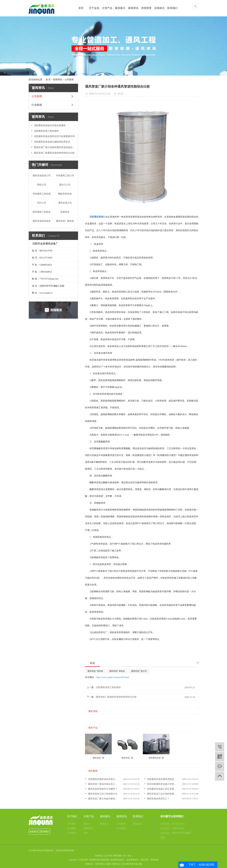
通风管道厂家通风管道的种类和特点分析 (54, 153)
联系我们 (172, 8)
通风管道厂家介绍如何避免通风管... (105, 799)
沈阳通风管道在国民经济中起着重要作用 (54, 136)
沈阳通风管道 (95, 860)
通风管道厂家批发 (65, 221)
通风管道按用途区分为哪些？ (102, 789)
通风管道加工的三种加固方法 (102, 794)
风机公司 (42, 185)
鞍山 (118, 864)
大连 (123, 864)
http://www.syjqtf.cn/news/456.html (113, 677)
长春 (136, 864)
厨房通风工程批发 (42, 212)
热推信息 (99, 856)
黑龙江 (102, 864)
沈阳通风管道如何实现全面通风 (50, 125)
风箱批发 (65, 212)
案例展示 (120, 8)
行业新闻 (37, 105)
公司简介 (72, 824)
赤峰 (127, 864)
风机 (86, 833)
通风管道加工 (119, 860)
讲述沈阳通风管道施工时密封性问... (164, 784)
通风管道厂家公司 (139, 671)
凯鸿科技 (154, 860)
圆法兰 (87, 824)
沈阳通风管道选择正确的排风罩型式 (52, 142)
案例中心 (105, 824)
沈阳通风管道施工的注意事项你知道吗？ (167, 789)
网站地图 (117, 856)
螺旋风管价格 (65, 194)
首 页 (48, 80)
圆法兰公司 (65, 185)
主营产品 (107, 8)
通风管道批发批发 (42, 221)
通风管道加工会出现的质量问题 (162, 794)
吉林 (97, 864)
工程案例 (72, 833)
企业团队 (72, 828)
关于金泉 (94, 8)
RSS (124, 856)
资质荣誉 (146, 8)
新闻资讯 (133, 8)
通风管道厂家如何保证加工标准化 (105, 784)
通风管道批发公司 (42, 176)
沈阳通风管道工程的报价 (46, 131)
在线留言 (159, 8)
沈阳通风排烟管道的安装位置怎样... (105, 779)
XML (130, 856)
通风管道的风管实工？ (158, 799)
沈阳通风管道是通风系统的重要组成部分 (167, 779)
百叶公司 (42, 203)
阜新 (131, 864)
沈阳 (114, 864)
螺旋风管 (88, 828)
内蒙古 (109, 864)
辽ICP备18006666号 (37, 850)
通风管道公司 (65, 203)
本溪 (140, 864)
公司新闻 (69, 80)
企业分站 (108, 856)
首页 (81, 8)
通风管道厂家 (107, 860)
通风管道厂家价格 (95, 671)
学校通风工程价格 (42, 194)
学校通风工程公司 (65, 176)
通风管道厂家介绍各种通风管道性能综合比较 (54, 147)
